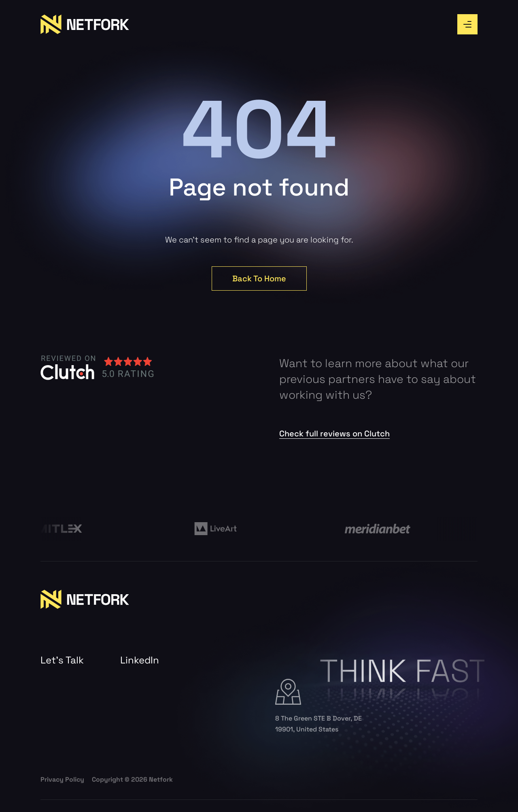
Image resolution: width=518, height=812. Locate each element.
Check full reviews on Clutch (334, 434)
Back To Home (259, 278)
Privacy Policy (62, 779)
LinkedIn (140, 660)
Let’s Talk (62, 660)
